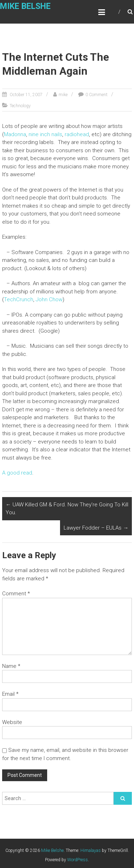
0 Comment (96, 95)
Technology (20, 106)
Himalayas (91, 850)
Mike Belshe (25, 6)
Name (11, 666)
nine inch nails (45, 134)
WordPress (78, 860)
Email (10, 694)
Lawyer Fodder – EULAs (96, 528)
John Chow (49, 299)
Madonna (15, 134)
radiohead (77, 134)
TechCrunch (19, 299)
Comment (16, 594)
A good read (17, 473)
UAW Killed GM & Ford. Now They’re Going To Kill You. (67, 509)
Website (12, 722)
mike (63, 95)
